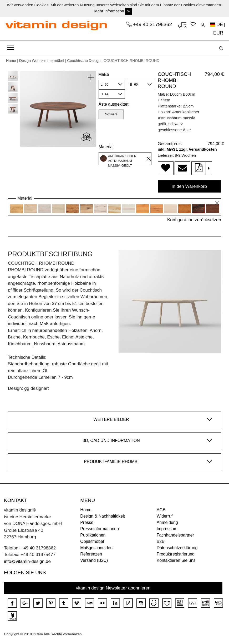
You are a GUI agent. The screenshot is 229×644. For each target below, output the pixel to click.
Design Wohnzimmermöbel (42, 61)
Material (106, 147)
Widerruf (165, 516)
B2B (161, 541)
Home (11, 61)
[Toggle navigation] (11, 48)
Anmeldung (167, 522)
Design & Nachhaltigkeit (103, 516)
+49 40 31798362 (153, 24)
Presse (87, 522)
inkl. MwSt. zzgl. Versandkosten (187, 149)
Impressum (167, 529)
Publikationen (93, 535)
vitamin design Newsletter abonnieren (113, 588)
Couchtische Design (84, 61)
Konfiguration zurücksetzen (194, 220)
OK (129, 11)
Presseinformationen (100, 529)
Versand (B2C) (94, 560)
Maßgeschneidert (96, 548)
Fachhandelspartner (175, 535)
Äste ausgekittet (114, 104)
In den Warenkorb (189, 186)
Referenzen (91, 554)
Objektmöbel (92, 541)
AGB (161, 510)
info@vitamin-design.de (27, 561)
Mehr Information (109, 11)
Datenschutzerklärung (177, 548)
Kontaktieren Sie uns (176, 560)
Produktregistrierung (176, 554)
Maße (104, 74)
